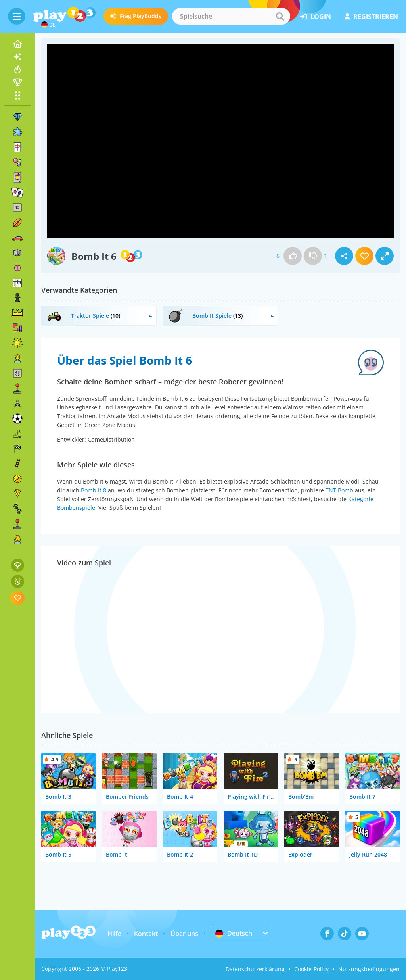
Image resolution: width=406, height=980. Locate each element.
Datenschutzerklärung (255, 969)
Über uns (184, 934)
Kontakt (146, 934)
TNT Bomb (339, 490)
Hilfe (114, 934)
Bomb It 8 (94, 490)
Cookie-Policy (311, 969)
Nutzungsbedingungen (369, 969)
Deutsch (234, 933)
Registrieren (371, 17)
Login (316, 17)
